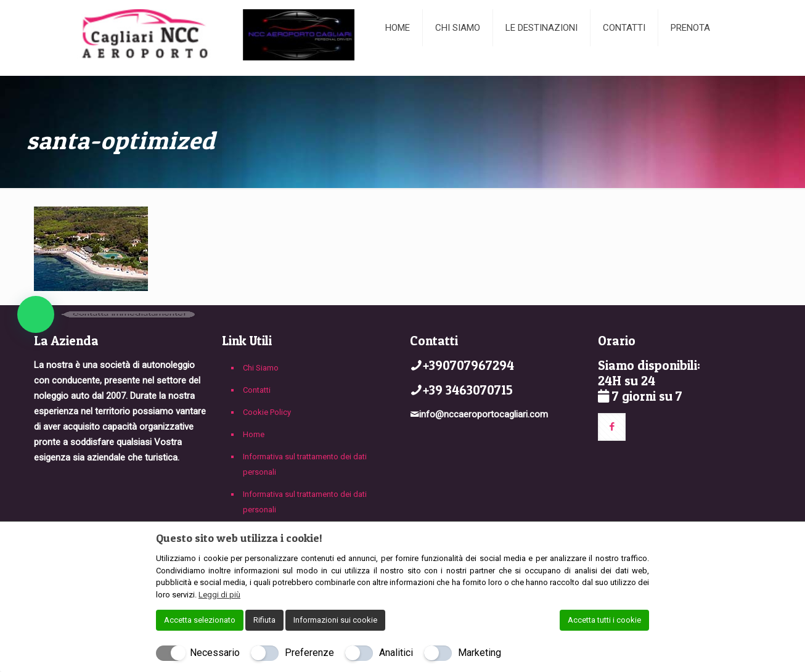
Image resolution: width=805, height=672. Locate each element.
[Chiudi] (641, 538)
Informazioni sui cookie (335, 620)
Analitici (396, 653)
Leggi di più (219, 595)
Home (254, 434)
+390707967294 (468, 365)
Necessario (215, 653)
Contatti (257, 390)
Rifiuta (264, 620)
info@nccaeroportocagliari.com (484, 414)
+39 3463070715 (468, 390)
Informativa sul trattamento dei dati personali (305, 464)
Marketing (480, 653)
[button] (36, 314)
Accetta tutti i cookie (604, 620)
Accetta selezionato (200, 620)
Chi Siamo (261, 368)
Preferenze (309, 653)
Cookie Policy (267, 412)
